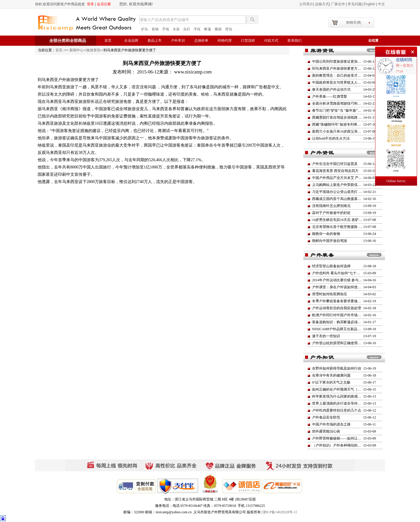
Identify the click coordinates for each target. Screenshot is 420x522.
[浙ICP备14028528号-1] (279, 512)
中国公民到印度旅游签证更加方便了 (340, 61)
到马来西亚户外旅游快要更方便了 (338, 68)
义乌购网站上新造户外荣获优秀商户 (340, 185)
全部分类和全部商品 (68, 41)
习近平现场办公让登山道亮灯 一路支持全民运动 (349, 192)
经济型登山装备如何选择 (331, 266)
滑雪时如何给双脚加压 (330, 294)
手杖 (197, 29)
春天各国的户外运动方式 (331, 89)
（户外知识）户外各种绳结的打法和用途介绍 (347, 445)
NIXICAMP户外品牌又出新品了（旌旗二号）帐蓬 (350, 329)
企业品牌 (131, 41)
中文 (381, 4)
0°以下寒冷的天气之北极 (331, 382)
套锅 (155, 29)
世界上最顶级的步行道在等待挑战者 (340, 403)
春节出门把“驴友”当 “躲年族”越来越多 (342, 110)
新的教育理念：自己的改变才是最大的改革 (345, 75)
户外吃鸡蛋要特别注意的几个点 (337, 410)
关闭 (412, 51)
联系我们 (295, 41)
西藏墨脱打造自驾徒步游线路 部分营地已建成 (348, 117)
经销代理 (225, 41)
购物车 (354, 22)
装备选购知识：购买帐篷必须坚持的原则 (344, 322)
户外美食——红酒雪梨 (330, 96)
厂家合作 (338, 4)
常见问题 (355, 4)
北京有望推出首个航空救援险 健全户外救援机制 (349, 227)
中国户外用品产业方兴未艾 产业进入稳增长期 (348, 178)
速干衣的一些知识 (326, 336)
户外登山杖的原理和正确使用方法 (338, 343)
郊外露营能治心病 (326, 431)
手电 (166, 29)
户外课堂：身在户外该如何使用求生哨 (342, 287)
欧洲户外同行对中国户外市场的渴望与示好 (345, 315)
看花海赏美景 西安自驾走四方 (335, 171)
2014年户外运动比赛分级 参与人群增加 (342, 280)
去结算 (373, 41)
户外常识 (178, 41)
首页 (108, 41)
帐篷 (208, 29)
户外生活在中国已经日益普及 (335, 164)
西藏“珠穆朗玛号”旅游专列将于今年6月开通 (346, 124)
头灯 (187, 29)
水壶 (176, 29)
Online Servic (396, 181)
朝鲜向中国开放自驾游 (330, 241)
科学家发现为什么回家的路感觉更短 (340, 396)
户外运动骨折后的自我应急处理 (337, 308)
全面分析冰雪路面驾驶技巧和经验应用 (342, 103)
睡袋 (218, 29)
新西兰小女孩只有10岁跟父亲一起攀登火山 (345, 131)
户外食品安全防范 (326, 417)
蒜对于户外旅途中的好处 (331, 213)
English (370, 4)
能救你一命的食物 (326, 234)
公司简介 (306, 4)
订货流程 (248, 41)
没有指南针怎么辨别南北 (331, 206)
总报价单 (201, 41)
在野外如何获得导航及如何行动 (337, 368)
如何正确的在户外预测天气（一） (338, 389)
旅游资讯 (93, 50)
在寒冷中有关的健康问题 (331, 375)
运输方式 (322, 4)
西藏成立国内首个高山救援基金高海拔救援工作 (349, 199)
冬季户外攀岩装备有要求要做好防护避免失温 (347, 301)
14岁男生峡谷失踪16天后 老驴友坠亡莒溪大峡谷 (349, 220)
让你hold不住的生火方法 (331, 138)
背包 (229, 29)
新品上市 (155, 41)
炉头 (145, 29)
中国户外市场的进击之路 (331, 424)
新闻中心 (76, 50)
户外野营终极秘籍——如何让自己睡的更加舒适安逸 (352, 438)
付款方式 (271, 41)
